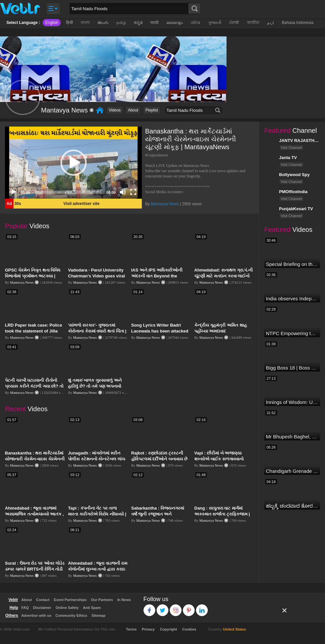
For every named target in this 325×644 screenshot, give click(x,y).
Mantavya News (165, 204)
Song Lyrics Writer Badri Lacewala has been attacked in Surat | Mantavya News (160, 331)
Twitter (163, 607)
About (133, 110)
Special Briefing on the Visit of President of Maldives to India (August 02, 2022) (292, 264)
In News (124, 600)
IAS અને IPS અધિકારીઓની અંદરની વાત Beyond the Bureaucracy (157, 276)
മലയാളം (175, 23)
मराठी (154, 23)
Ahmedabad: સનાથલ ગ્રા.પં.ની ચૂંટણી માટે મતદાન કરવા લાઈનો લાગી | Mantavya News (224, 276)
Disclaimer (42, 608)
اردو (271, 23)
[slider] (68, 192)
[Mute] (123, 192)
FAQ (25, 608)
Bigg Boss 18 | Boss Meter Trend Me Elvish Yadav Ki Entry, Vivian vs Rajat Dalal (292, 368)
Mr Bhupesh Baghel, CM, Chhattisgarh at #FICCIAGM (292, 437)
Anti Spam (92, 608)
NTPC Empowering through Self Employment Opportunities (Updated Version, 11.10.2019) (292, 333)
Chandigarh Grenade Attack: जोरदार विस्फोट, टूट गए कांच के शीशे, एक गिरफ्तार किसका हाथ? (292, 471)
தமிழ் (121, 23)
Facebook (150, 607)
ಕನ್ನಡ (138, 23)
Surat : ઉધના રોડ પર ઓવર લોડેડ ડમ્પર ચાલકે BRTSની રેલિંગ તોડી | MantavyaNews (35, 569)
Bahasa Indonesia (297, 23)
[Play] (13, 192)
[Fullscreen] (133, 192)
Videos (115, 110)
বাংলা (85, 23)
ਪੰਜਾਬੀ (234, 23)
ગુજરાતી (215, 23)
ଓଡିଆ (195, 23)
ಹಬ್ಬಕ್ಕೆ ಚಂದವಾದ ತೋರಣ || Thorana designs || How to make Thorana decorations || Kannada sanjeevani (292, 506)
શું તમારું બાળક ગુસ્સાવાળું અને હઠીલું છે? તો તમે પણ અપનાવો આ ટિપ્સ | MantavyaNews (95, 386)
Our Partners (102, 600)
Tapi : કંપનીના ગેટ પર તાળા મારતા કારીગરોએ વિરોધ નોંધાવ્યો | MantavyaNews (97, 514)
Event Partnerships (70, 600)
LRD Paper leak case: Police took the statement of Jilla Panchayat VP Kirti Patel (33, 331)
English (52, 23)
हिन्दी (69, 23)
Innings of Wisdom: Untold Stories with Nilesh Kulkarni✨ (292, 402)
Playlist (152, 110)
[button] (74, 163)
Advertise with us (36, 615)
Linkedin (202, 607)
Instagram (176, 607)
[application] (73, 163)
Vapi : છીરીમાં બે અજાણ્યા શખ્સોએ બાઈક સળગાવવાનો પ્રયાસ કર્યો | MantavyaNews (222, 459)
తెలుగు (103, 23)
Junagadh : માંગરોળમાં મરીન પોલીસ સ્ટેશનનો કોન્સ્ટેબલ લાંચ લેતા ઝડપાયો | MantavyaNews (97, 459)
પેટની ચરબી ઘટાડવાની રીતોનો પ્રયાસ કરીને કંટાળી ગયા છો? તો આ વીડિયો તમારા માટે (34, 386)
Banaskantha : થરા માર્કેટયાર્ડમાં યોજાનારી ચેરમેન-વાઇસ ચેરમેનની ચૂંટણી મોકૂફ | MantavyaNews (35, 459)
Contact (43, 600)
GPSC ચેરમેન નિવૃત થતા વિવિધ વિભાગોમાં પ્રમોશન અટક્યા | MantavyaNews (33, 276)
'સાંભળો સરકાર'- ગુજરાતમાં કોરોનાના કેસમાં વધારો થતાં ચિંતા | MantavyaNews (97, 331)
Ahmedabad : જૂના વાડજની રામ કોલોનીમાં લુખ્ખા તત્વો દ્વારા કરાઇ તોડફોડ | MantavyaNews (98, 569)
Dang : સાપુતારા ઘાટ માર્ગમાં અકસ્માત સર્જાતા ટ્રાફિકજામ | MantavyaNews (222, 514)
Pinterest (189, 607)
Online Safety (67, 608)
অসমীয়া (253, 23)
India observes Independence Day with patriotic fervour (292, 299)
